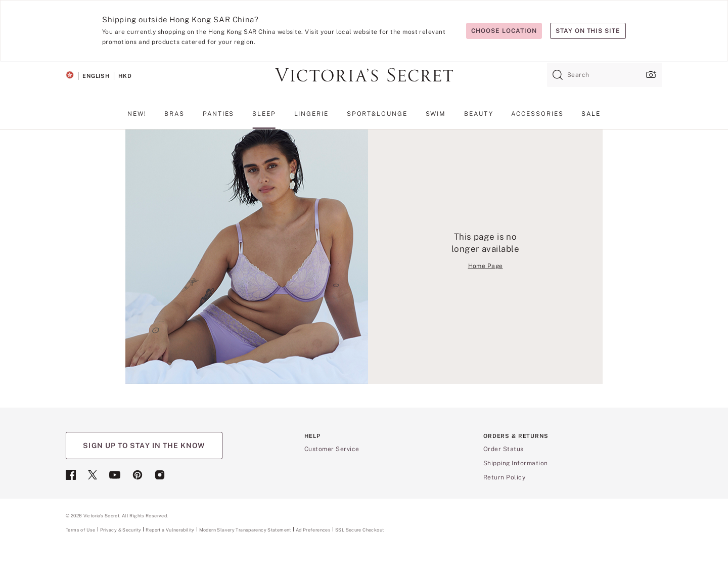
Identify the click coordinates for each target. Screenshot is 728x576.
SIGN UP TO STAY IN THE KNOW (144, 446)
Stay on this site (588, 31)
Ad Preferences (313, 530)
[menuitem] (137, 118)
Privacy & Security (121, 530)
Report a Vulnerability (170, 530)
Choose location (504, 31)
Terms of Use (81, 530)
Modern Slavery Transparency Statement (245, 530)
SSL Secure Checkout (359, 530)
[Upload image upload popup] (650, 75)
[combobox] (605, 75)
